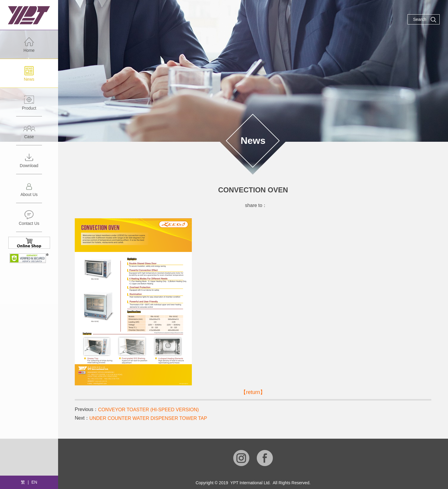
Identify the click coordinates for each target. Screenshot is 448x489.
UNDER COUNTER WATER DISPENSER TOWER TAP (148, 418)
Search (425, 20)
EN (34, 482)
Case (29, 134)
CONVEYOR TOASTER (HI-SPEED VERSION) (148, 410)
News (29, 77)
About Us (29, 192)
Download (29, 163)
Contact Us (29, 221)
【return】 (253, 392)
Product (29, 106)
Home (29, 48)
